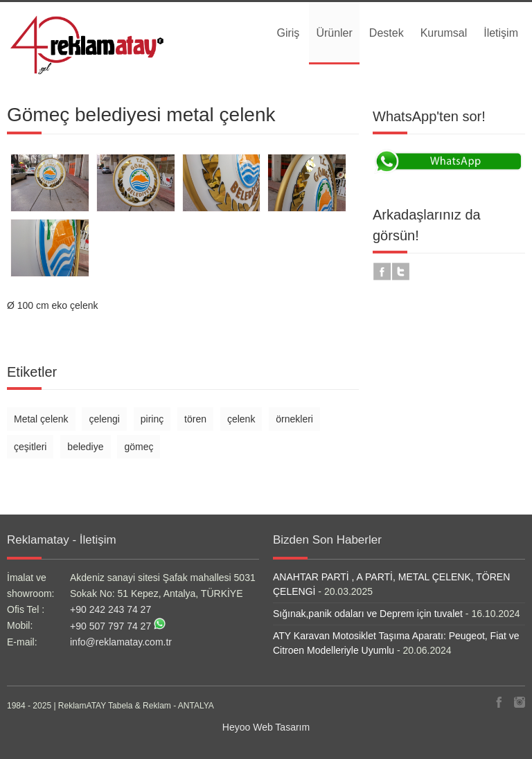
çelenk (241, 419)
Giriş (288, 33)
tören (195, 419)
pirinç (152, 419)
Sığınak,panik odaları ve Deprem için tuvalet (368, 614)
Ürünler (334, 33)
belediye (85, 447)
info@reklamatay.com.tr (121, 642)
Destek (387, 33)
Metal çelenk (41, 419)
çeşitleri (30, 447)
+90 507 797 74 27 (110, 626)
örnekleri (294, 419)
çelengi (104, 419)
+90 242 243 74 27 (110, 609)
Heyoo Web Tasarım (266, 727)
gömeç (139, 447)
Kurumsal (444, 33)
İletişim (501, 33)
